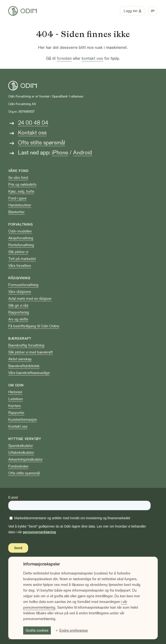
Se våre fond (18, 178)
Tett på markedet (22, 259)
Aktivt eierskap (20, 359)
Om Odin (16, 385)
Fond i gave (17, 198)
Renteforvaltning (21, 245)
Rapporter (16, 413)
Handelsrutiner (20, 205)
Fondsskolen (18, 466)
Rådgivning (19, 278)
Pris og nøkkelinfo (22, 185)
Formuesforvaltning (23, 285)
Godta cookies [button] (37, 630)
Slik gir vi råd (18, 306)
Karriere (15, 406)
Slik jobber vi (18, 252)
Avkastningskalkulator (25, 459)
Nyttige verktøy (25, 439)
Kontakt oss (32, 133)
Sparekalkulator (21, 446)
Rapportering (19, 312)
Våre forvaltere (20, 266)
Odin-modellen (20, 231)
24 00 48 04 (33, 123)
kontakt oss (92, 58)
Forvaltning (20, 225)
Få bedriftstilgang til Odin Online (34, 326)
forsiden (64, 58)
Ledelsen (15, 399)
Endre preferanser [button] (74, 630)
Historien (15, 392)
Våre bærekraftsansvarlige (29, 373)
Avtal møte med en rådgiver (30, 299)
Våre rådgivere (20, 292)
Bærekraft (20, 339)
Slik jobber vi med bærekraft (31, 352)
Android (83, 153)
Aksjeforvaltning (21, 238)
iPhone (60, 153)
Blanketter (16, 212)
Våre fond (18, 171)
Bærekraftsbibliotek (24, 366)
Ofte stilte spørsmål (41, 143)
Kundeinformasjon (23, 420)
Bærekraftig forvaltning (26, 345)
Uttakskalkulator (21, 453)
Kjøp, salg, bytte (21, 191)
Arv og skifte (18, 319)
